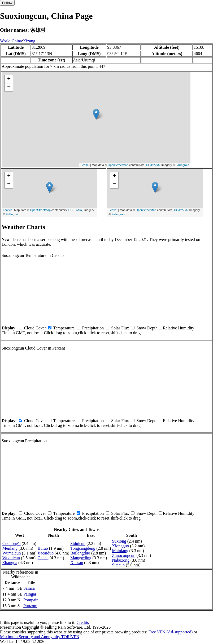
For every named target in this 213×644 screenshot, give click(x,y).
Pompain (31, 600)
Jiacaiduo (46, 553)
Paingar (30, 594)
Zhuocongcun (124, 555)
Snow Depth (147, 328)
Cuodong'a (12, 544)
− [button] (9, 87)
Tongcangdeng (83, 548)
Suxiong (119, 541)
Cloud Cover (35, 328)
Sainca (29, 588)
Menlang (10, 548)
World (5, 41)
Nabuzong (121, 560)
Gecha (43, 558)
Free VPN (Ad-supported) (170, 632)
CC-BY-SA (153, 165)
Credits (82, 622)
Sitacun (118, 565)
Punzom (30, 606)
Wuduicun (11, 558)
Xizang (29, 41)
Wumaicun (12, 553)
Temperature (64, 328)
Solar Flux (120, 328)
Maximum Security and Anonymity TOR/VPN (40, 637)
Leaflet (85, 165)
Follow (7, 3)
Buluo (43, 548)
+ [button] (9, 79)
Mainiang (120, 551)
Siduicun (78, 544)
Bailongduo (80, 553)
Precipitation (93, 328)
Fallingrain (182, 165)
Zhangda (10, 563)
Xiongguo (120, 546)
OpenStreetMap (118, 165)
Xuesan (77, 563)
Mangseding (81, 558)
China (17, 41)
